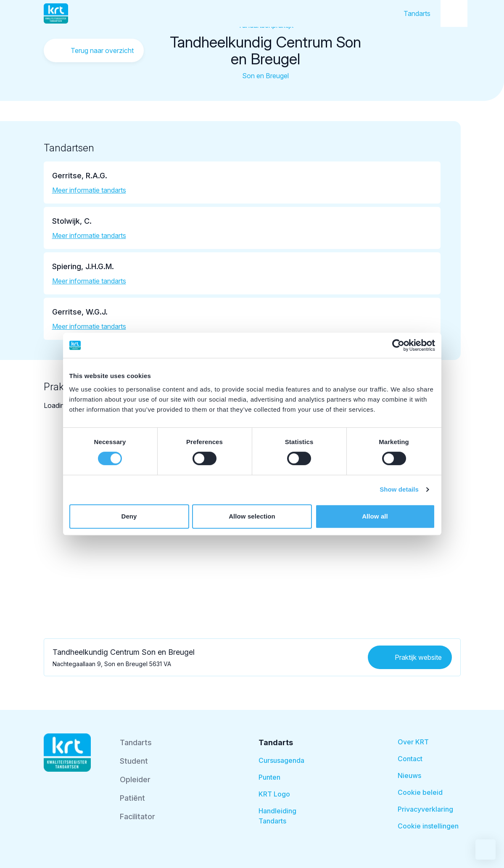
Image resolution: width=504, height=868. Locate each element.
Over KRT (413, 742)
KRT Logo (274, 794)
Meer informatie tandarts (89, 190)
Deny (129, 516)
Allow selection (252, 516)
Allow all (375, 516)
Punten (269, 777)
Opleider (135, 779)
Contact (410, 759)
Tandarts (417, 13)
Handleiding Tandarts (277, 816)
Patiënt (132, 798)
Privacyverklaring (425, 809)
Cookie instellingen (428, 826)
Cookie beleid (420, 792)
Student (134, 761)
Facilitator (137, 816)
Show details (399, 489)
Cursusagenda (281, 760)
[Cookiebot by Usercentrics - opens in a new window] (398, 345)
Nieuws (409, 775)
